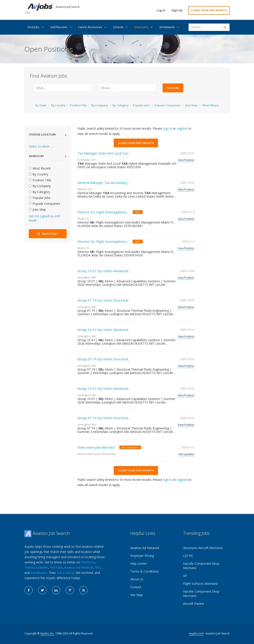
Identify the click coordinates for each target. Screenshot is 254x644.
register (182, 128)
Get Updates (186, 454)
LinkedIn (42, 567)
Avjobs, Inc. (47, 633)
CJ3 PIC (188, 556)
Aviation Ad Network (79, 567)
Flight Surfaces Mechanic (201, 584)
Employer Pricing (142, 556)
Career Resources (92, 27)
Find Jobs (36, 27)
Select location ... (41, 146)
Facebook (88, 562)
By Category (121, 105)
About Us (137, 579)
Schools (120, 27)
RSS (98, 567)
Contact (136, 587)
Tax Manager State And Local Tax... (104, 153)
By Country (58, 105)
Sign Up (177, 10)
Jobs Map (191, 105)
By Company (100, 105)
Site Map (136, 595)
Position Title (78, 105)
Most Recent (40, 168)
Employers (144, 27)
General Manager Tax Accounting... (103, 183)
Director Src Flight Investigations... (103, 212)
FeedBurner (39, 573)
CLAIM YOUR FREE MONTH (209, 10)
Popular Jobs (142, 105)
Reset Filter (48, 234)
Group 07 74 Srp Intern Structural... (104, 300)
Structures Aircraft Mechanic (203, 548)
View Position (186, 160)
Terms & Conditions (144, 571)
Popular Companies (168, 105)
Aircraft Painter (194, 604)
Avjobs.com (196, 633)
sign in (167, 128)
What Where (210, 105)
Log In (161, 10)
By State (41, 105)
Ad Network (169, 27)
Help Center (139, 563)
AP (185, 576)
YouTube (56, 567)
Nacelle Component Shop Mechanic (201, 566)
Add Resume (61, 27)
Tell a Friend (65, 573)
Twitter (29, 567)
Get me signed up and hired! (44, 218)
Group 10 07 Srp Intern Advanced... (104, 271)
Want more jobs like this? (96, 447)
